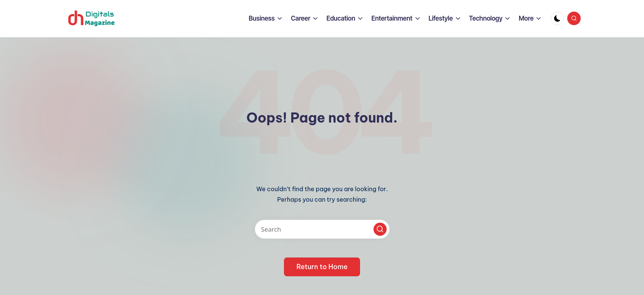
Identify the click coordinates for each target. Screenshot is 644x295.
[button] (380, 229)
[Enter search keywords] (322, 229)
